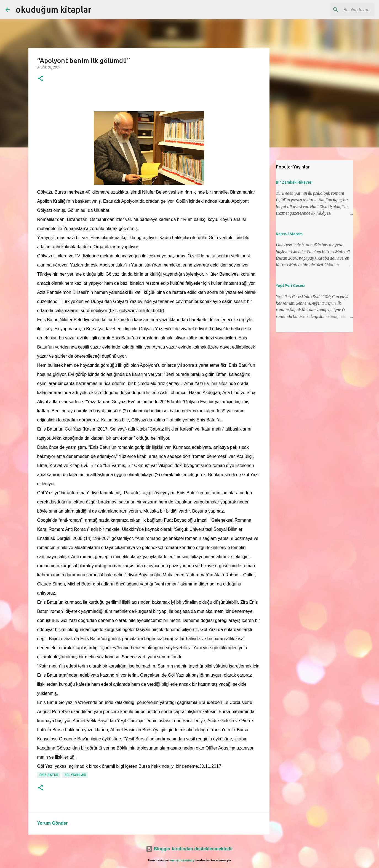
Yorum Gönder (53, 823)
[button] (41, 79)
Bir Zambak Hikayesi (294, 182)
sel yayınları (75, 775)
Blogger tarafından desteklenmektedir (189, 849)
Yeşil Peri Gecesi (290, 286)
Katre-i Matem (289, 234)
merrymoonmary (182, 860)
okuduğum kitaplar (54, 9)
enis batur (49, 775)
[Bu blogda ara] (346, 10)
